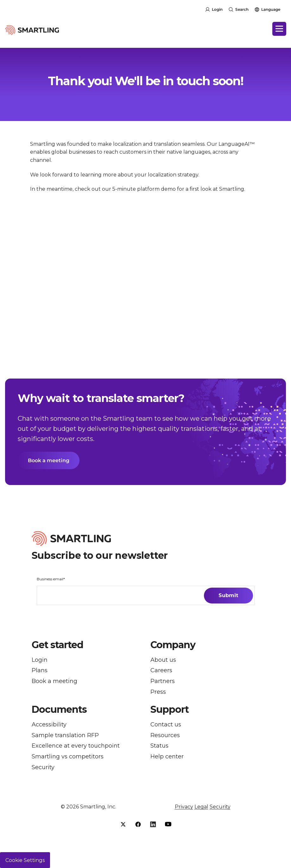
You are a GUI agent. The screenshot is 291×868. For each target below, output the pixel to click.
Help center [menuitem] (167, 757)
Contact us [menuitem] (166, 725)
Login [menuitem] (40, 660)
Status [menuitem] (159, 746)
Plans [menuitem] (40, 671)
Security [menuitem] (43, 767)
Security (220, 807)
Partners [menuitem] (163, 681)
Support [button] (170, 710)
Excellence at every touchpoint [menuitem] (76, 746)
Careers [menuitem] (161, 671)
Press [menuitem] (158, 692)
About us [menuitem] (163, 660)
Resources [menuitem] (165, 735)
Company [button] (173, 645)
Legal (201, 807)
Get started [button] (57, 645)
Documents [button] (59, 710)
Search (242, 9)
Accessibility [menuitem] (49, 725)
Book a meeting (49, 460)
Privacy (184, 807)
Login (217, 9)
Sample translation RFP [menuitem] (65, 735)
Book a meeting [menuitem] (54, 681)
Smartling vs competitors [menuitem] (68, 757)
